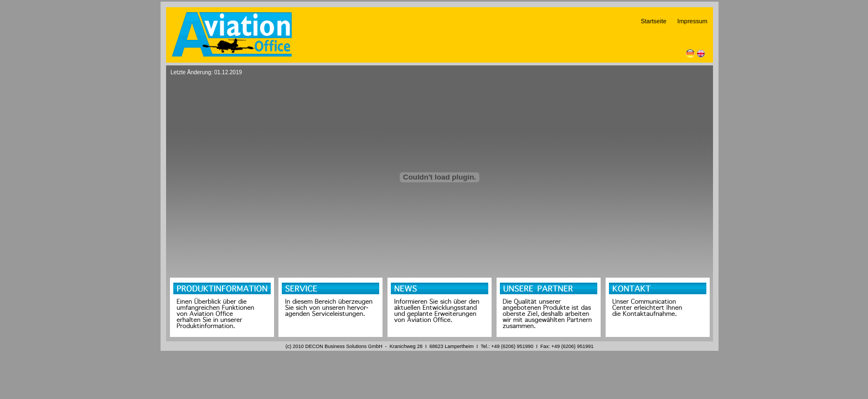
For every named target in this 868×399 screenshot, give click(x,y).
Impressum (693, 21)
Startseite (658, 21)
